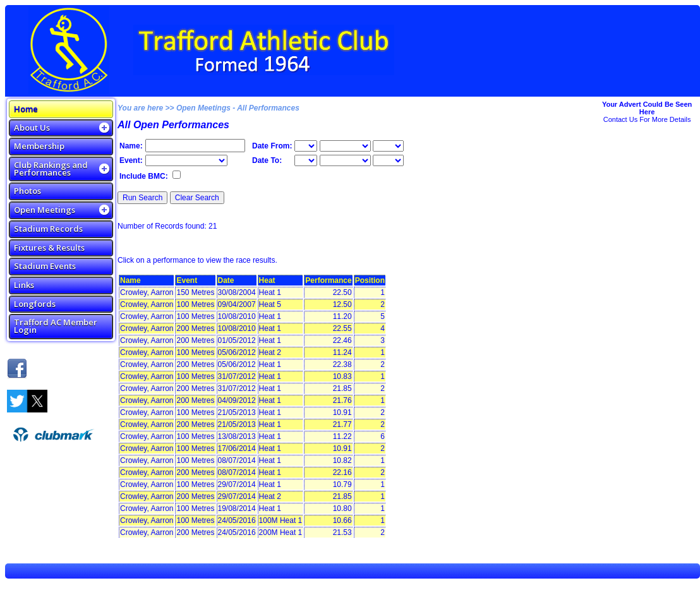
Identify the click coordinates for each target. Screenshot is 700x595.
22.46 (342, 340)
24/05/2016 (237, 520)
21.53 (342, 532)
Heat (267, 280)
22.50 (342, 292)
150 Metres (195, 292)
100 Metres (195, 304)
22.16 (342, 472)
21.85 (342, 388)
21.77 (342, 424)
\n (345, 146)
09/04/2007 (237, 304)
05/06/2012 (237, 352)
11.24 (342, 352)
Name (130, 280)
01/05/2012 (237, 340)
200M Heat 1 (281, 532)
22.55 (342, 328)
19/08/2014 (237, 508)
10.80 (342, 508)
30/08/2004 (237, 292)
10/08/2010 (237, 316)
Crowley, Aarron (147, 292)
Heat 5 (270, 304)
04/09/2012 (237, 400)
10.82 (342, 460)
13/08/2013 (237, 436)
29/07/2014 (237, 484)
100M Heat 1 (281, 520)
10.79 (342, 484)
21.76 (342, 400)
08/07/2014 (237, 460)
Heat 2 (270, 352)
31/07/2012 (237, 376)
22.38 (342, 364)
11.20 (342, 316)
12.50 (342, 304)
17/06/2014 (237, 448)
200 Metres (195, 328)
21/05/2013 (237, 412)
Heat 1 (270, 292)
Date (226, 280)
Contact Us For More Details (647, 119)
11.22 (342, 436)
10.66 (342, 520)
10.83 (342, 376)
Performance (328, 280)
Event (187, 280)
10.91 (342, 412)
